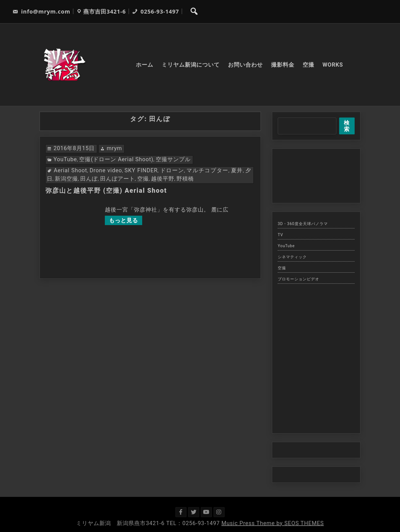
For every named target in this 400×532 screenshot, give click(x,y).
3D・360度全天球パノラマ (303, 224)
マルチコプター (207, 170)
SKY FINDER (141, 170)
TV (280, 235)
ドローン (172, 170)
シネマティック (292, 257)
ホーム (145, 65)
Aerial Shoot (70, 170)
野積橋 (185, 179)
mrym (115, 148)
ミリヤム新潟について (191, 65)
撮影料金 (283, 65)
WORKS (333, 65)
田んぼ (89, 179)
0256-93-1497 (155, 11)
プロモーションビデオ (298, 279)
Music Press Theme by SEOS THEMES (273, 523)
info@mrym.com (41, 11)
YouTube (65, 159)
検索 (347, 126)
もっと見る (124, 220)
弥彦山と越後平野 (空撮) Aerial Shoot (106, 191)
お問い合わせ (245, 65)
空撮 (308, 65)
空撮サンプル (173, 159)
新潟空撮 (66, 179)
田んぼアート (118, 179)
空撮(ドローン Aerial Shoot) (116, 159)
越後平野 (163, 179)
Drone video (106, 170)
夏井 (237, 170)
